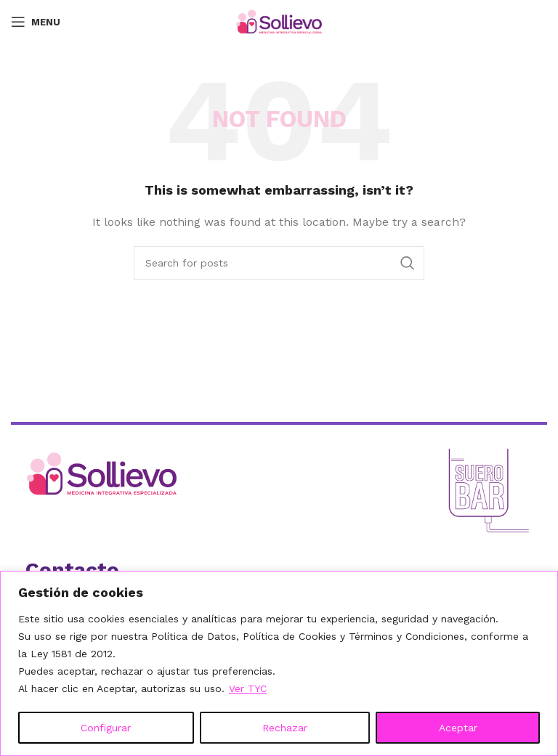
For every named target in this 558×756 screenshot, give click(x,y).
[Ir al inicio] (147, 474)
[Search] (279, 263)
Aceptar (458, 728)
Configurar (106, 728)
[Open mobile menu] (36, 22)
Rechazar (285, 728)
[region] (279, 663)
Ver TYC (248, 688)
